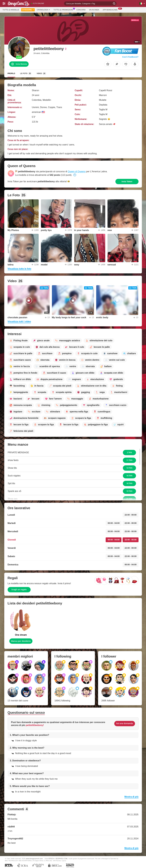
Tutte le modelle (11, 10)
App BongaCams (111, 10)
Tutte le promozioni (64, 10)
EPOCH (51, 859)
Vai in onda (94, 10)
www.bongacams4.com (34, 859)
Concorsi (81, 10)
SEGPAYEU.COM (61, 859)
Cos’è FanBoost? (130, 57)
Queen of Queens (77, 171)
